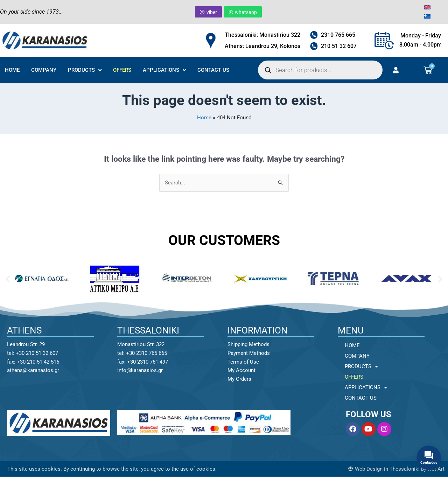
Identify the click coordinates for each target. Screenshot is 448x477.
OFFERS (122, 70)
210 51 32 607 (339, 46)
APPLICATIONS (164, 70)
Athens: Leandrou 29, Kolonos (262, 46)
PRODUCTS (85, 70)
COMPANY (44, 70)
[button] (8, 279)
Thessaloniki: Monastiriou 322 (262, 35)
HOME (12, 70)
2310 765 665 (338, 35)
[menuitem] (427, 7)
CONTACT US (213, 70)
